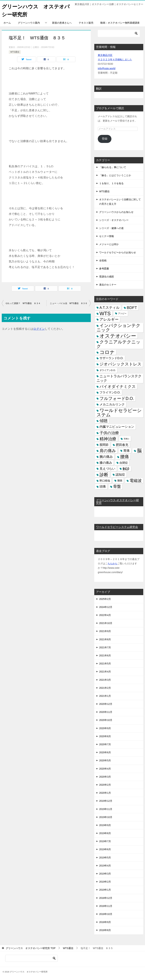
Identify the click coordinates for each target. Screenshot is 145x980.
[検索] (119, 33)
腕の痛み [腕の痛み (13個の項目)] (106, 457)
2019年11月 (106, 809)
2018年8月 (105, 930)
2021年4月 (105, 672)
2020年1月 (105, 793)
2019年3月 (105, 874)
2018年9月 (105, 922)
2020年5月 (105, 760)
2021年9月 (105, 631)
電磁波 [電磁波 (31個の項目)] (136, 481)
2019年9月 (105, 825)
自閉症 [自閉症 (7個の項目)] (124, 463)
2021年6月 (105, 655)
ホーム (7, 23)
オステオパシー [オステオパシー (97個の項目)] (118, 336)
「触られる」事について (113, 167)
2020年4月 (105, 769)
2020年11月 (106, 712)
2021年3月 (105, 680)
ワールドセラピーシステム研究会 (117, 527)
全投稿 (103, 260)
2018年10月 (106, 914)
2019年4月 (105, 866)
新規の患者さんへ (62, 23)
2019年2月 (105, 882)
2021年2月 (105, 688)
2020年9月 (105, 728)
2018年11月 (106, 906)
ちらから (112, 563)
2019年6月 (105, 849)
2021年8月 (105, 639)
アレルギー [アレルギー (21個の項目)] (109, 319)
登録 (105, 139)
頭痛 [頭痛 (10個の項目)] (103, 487)
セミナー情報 (107, 236)
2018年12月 (106, 898)
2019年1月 (105, 890)
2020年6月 (105, 752)
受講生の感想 (107, 277)
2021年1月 (105, 696)
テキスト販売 (86, 23)
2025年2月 (105, 599)
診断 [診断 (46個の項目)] (104, 475)
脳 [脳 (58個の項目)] (139, 451)
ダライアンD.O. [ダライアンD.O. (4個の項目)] (108, 370)
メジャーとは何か (109, 244)
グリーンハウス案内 (29, 23)
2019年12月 (106, 801)
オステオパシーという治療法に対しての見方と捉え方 (120, 202)
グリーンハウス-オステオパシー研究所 (117, 502)
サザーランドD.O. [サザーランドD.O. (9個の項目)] (112, 358)
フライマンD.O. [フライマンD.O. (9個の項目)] (110, 392)
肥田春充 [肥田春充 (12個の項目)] (122, 445)
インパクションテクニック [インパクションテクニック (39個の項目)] (119, 328)
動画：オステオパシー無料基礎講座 (120, 23)
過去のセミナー (108, 285)
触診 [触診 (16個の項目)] (126, 469)
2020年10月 (106, 720)
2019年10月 (106, 817)
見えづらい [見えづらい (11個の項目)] (107, 469)
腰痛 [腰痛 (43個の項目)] (125, 457)
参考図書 (104, 269)
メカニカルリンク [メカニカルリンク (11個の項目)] (112, 404)
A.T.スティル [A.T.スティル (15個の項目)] (109, 308)
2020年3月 (105, 777)
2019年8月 (105, 833)
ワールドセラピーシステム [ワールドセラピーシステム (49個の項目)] (119, 413)
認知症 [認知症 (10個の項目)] (120, 475)
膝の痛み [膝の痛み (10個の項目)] (106, 463)
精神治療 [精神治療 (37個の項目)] (108, 439)
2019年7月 (105, 841)
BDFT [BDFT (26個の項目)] (132, 308)
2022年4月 (105, 615)
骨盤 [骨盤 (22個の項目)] (117, 487)
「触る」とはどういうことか (115, 175)
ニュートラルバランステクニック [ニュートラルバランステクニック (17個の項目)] (119, 378)
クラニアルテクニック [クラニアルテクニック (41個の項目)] (119, 344)
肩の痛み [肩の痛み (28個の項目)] (108, 451)
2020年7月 (105, 744)
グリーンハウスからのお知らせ (116, 212)
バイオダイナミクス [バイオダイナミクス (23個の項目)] (118, 387)
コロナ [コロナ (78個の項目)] (107, 352)
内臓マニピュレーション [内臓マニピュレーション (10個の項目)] (117, 427)
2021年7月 (105, 647)
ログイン (39, 329)
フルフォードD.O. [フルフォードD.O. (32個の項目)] (117, 399)
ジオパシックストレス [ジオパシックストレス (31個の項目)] (121, 364)
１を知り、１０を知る (111, 183)
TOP (31, 948)
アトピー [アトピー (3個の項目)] (122, 313)
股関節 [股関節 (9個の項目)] (104, 445)
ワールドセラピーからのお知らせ (118, 252)
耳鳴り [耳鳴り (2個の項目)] (127, 439)
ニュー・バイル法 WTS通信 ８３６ (69, 303)
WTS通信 (15, 52)
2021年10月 (106, 623)
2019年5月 (105, 858)
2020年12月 (106, 704)
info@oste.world (107, 68)
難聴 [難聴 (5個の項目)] (120, 481)
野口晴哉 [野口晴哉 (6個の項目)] (105, 481)
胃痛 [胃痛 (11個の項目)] (126, 451)
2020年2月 (105, 785)
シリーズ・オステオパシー (114, 220)
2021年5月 (105, 664)
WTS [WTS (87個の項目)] (105, 314)
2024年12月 (106, 607)
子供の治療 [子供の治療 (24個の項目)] (109, 433)
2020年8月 (105, 736)
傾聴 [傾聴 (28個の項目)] (104, 421)
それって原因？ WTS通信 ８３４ (23, 303)
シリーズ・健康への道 (111, 228)
